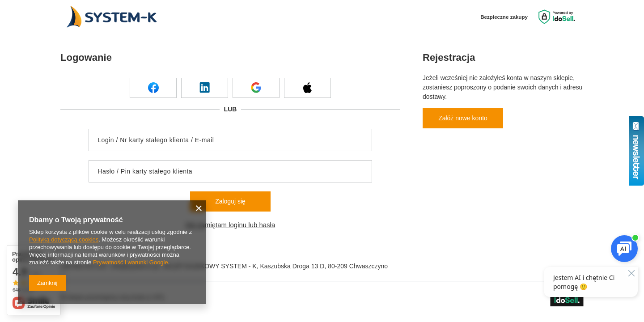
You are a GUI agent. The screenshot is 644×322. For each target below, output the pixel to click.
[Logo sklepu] (110, 17)
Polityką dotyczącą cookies (64, 239)
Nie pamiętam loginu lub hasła (231, 225)
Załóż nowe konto (463, 118)
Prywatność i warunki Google (131, 262)
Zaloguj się (230, 201)
